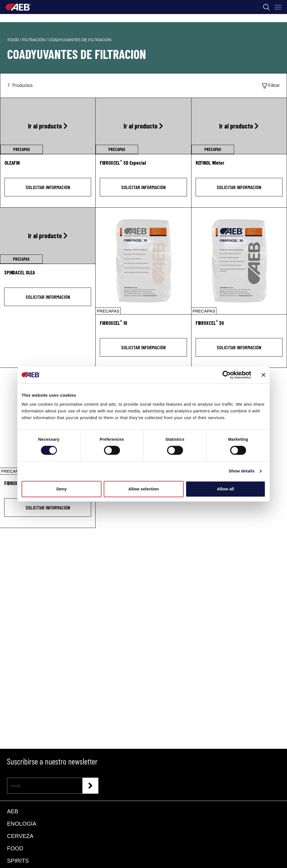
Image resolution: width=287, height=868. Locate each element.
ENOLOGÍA (22, 824)
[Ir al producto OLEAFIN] (48, 126)
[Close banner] (263, 375)
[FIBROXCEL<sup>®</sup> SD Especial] (143, 166)
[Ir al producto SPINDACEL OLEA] (48, 236)
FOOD (15, 848)
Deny (62, 489)
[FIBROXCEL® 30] (239, 261)
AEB (13, 811)
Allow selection (143, 489)
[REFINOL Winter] (239, 166)
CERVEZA (20, 836)
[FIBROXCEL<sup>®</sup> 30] (239, 326)
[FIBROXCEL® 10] (143, 261)
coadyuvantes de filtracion (80, 40)
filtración (34, 40)
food (14, 40)
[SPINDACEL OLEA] (48, 276)
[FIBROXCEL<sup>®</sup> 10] (143, 326)
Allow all (225, 489)
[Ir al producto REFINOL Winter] (239, 126)
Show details (242, 471)
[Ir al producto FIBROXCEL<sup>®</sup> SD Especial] (143, 126)
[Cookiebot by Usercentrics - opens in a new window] (227, 375)
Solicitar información (48, 187)
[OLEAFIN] (48, 166)
